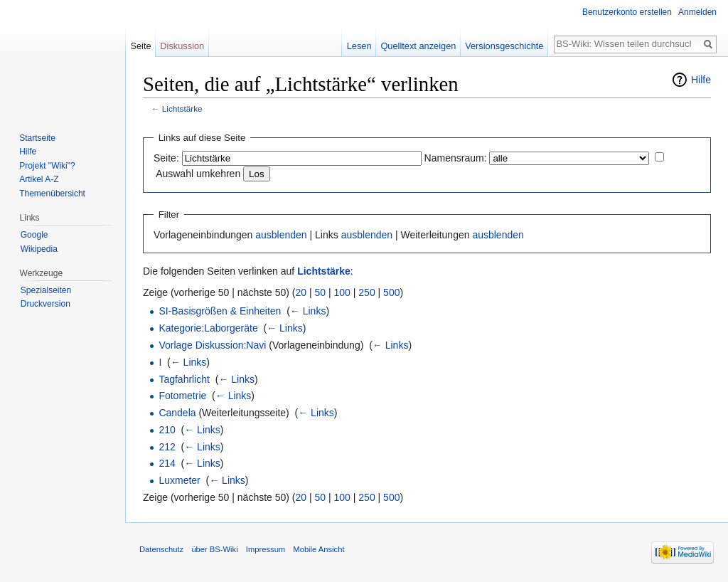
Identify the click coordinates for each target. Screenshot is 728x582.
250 (366, 292)
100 (342, 292)
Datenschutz (161, 549)
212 (167, 447)
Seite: (166, 158)
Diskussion (182, 46)
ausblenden (281, 235)
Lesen (359, 46)
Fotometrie (182, 396)
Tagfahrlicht (184, 379)
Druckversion (45, 304)
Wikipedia (39, 249)
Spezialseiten (46, 290)
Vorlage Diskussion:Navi (212, 345)
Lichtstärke (182, 109)
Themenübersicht (52, 194)
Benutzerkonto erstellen (627, 12)
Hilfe (701, 80)
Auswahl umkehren (198, 174)
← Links (308, 311)
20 (301, 292)
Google (34, 235)
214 (167, 463)
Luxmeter (179, 480)
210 (167, 430)
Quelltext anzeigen (418, 46)
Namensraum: (456, 158)
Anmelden (697, 12)
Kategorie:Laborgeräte (208, 328)
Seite (140, 46)
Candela (177, 413)
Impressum (266, 549)
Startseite (37, 138)
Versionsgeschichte (504, 46)
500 (391, 292)
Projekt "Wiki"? (47, 166)
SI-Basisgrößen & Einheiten (220, 311)
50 (321, 292)
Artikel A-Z (39, 179)
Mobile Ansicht (318, 549)
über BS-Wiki (214, 549)
